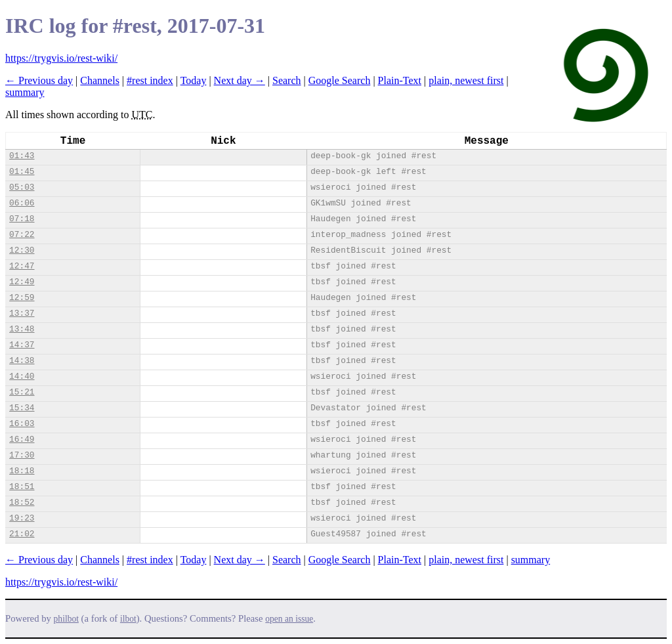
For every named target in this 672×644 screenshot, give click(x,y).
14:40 (22, 376)
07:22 (22, 235)
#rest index (150, 80)
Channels (100, 80)
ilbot (128, 619)
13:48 (22, 329)
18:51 (22, 487)
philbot (66, 619)
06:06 (22, 203)
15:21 (22, 392)
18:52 (22, 503)
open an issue (289, 619)
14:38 (22, 361)
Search (287, 80)
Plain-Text (400, 80)
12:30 (22, 250)
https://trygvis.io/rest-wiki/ (61, 58)
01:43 (22, 156)
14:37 (22, 345)
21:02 (22, 534)
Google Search (340, 80)
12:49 (22, 282)
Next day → (240, 80)
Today (194, 80)
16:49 (22, 440)
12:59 (22, 298)
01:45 (22, 172)
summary (25, 92)
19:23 (22, 518)
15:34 (22, 408)
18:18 (22, 471)
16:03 (22, 424)
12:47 (22, 266)
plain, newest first (466, 80)
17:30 (22, 455)
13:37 (22, 313)
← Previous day (39, 80)
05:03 (22, 187)
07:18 (22, 219)
